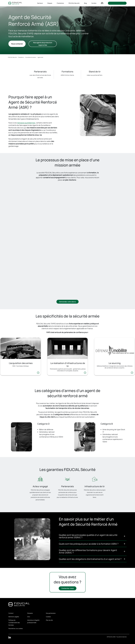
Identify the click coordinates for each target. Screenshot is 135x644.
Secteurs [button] (40, 3)
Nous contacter (17, 44)
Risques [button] (50, 3)
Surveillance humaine (31, 57)
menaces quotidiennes (26, 123)
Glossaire (30, 613)
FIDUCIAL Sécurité (12, 57)
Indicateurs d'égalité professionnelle (33, 621)
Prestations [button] (60, 3)
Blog (85, 3)
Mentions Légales (14, 617)
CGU (29, 617)
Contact (11, 613)
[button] (93, 536)
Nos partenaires (51, 613)
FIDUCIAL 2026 (112, 637)
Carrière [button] (94, 3)
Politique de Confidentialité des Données (14, 623)
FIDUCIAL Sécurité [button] (74, 3)
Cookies (48, 617)
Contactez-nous (68, 588)
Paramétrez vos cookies (16, 628)
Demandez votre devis (67, 302)
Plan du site (49, 620)
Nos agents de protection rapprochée (43, 44)
